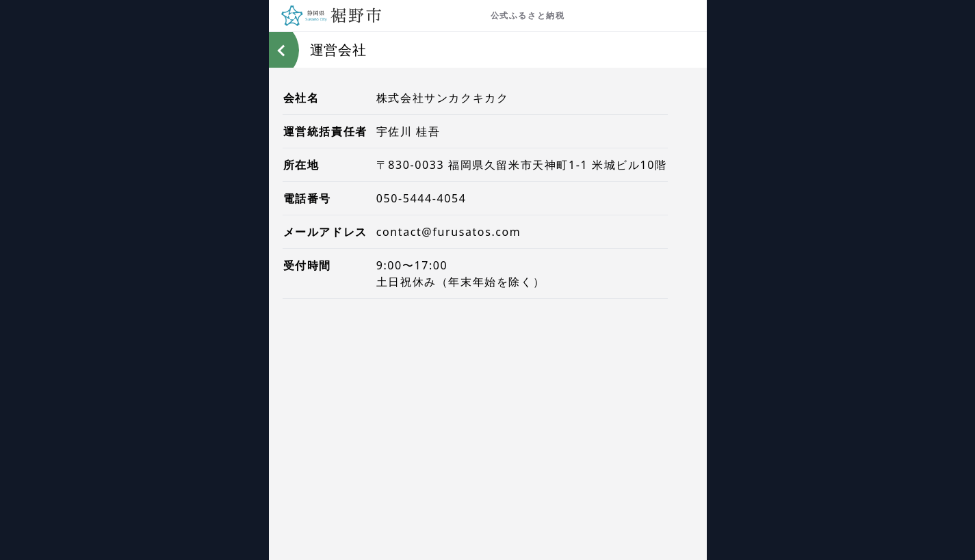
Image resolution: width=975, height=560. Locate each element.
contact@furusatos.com (449, 232)
